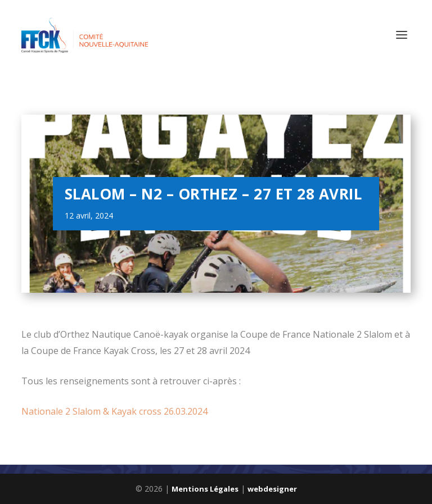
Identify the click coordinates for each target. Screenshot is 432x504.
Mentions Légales (205, 489)
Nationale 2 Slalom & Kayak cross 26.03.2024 (114, 411)
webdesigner (272, 489)
